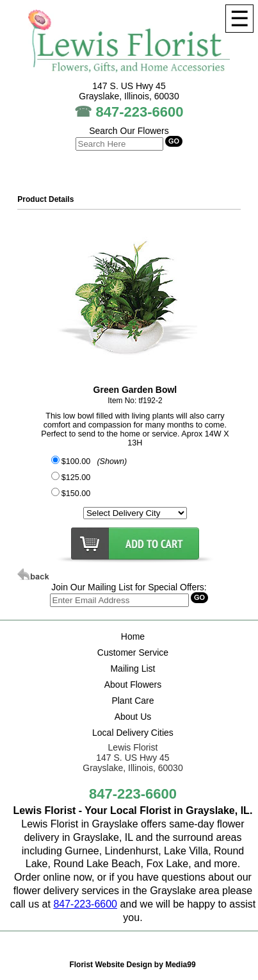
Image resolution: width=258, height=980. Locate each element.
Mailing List (133, 669)
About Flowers (133, 685)
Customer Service (133, 652)
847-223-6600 (140, 112)
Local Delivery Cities (133, 733)
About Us (133, 717)
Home (133, 636)
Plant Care (133, 701)
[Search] (119, 600)
